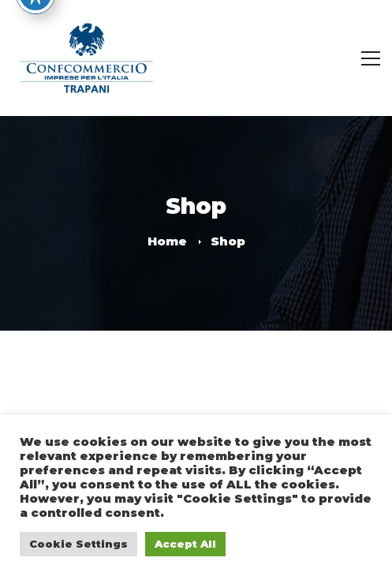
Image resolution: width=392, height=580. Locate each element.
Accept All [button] (185, 544)
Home (167, 241)
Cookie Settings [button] (78, 544)
